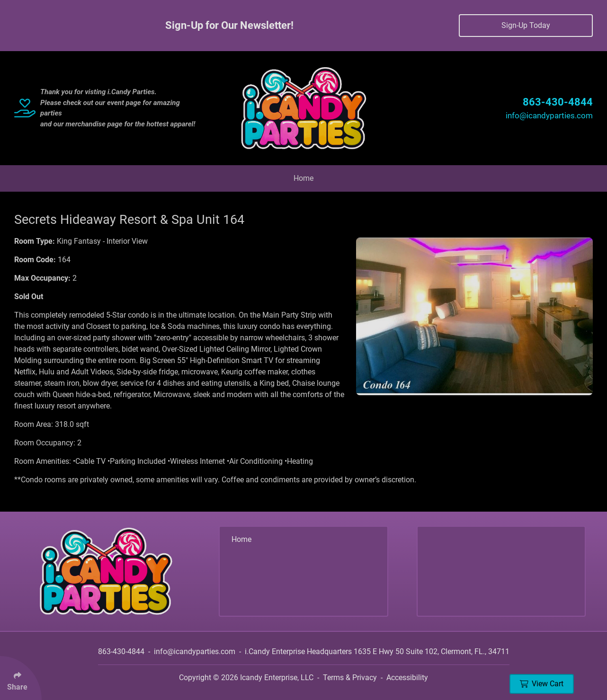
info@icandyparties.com (549, 115)
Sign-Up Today (526, 25)
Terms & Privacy (350, 678)
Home (303, 178)
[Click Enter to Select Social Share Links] (21, 678)
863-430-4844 (558, 102)
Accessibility (407, 678)
